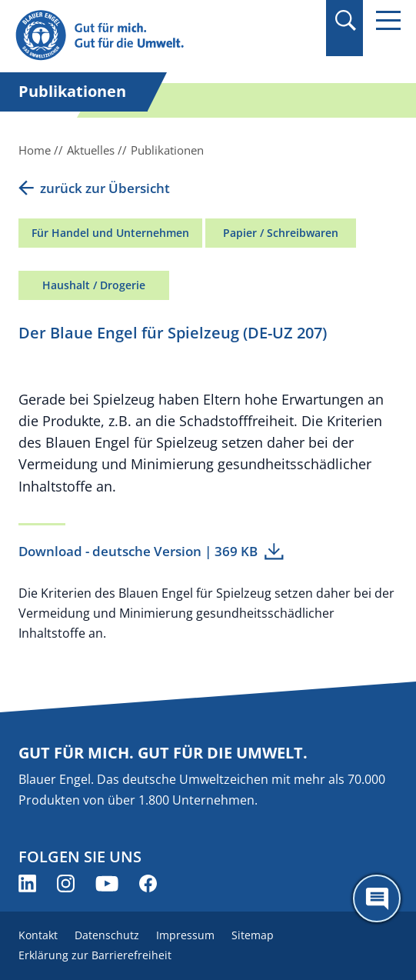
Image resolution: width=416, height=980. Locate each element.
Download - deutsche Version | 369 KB (138, 551)
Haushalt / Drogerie (94, 285)
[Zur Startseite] (150, 36)
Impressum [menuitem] (185, 935)
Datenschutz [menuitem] (107, 935)
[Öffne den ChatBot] (377, 898)
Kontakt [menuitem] (38, 935)
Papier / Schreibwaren (281, 233)
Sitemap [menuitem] (253, 935)
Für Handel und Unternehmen (110, 233)
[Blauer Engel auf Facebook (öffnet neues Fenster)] (148, 883)
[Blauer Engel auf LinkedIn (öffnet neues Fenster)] (27, 883)
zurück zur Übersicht (105, 188)
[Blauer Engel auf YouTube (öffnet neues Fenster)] (107, 883)
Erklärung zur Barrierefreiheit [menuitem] (95, 955)
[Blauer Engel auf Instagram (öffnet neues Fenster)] (66, 883)
